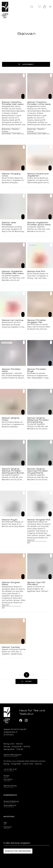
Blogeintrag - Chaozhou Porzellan (10, 131)
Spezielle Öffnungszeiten (13, 755)
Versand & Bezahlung (11, 802)
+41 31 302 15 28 (10, 770)
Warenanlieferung (10, 786)
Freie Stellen (8, 780)
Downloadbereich (10, 806)
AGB (5, 823)
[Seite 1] (27, 675)
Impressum (8, 827)
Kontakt (6, 776)
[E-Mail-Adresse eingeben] (26, 843)
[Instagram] (26, 720)
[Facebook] (21, 720)
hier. (29, 543)
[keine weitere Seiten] (20, 675)
